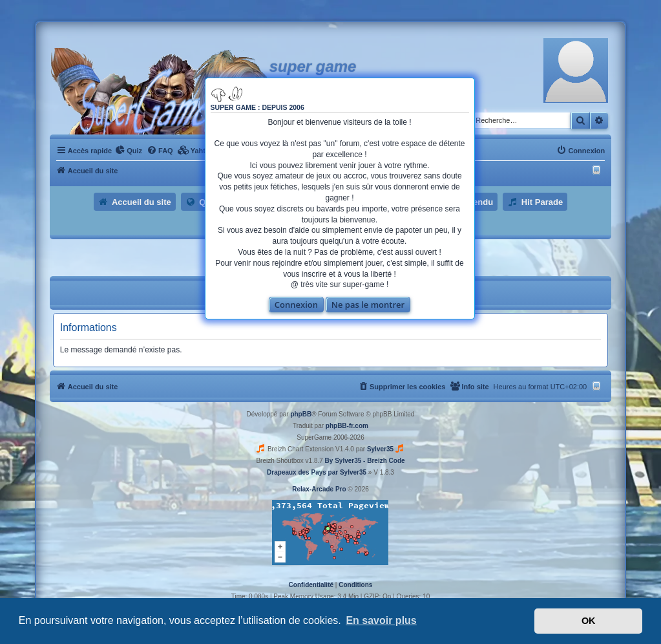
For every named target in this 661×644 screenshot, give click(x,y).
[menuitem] (129, 151)
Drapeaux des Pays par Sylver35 (317, 472)
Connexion (296, 305)
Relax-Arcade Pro (319, 489)
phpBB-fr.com (347, 426)
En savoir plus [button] (381, 620)
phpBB (301, 414)
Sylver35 (380, 449)
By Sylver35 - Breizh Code (365, 461)
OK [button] (589, 621)
